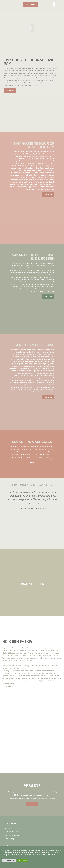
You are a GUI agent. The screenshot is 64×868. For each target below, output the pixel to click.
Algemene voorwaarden (13, 835)
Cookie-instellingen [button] (9, 860)
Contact (8, 828)
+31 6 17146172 (50, 798)
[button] (54, 4)
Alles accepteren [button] (22, 860)
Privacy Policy (10, 839)
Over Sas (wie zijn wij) (12, 832)
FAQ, (29, 795)
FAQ (7, 842)
